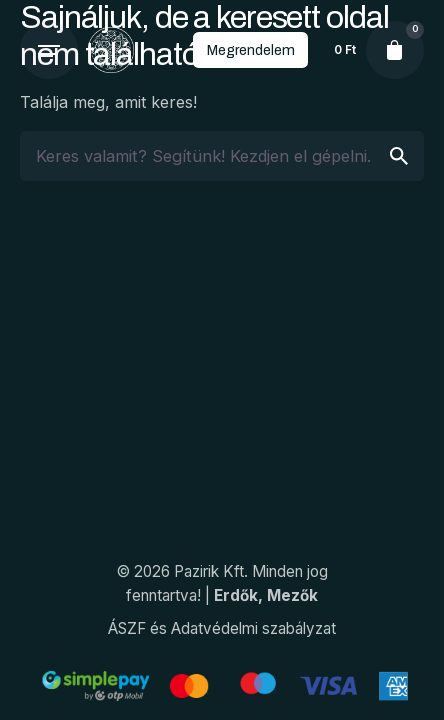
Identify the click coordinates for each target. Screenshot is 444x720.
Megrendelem (250, 50)
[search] (399, 156)
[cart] (395, 50)
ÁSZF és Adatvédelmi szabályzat (222, 628)
